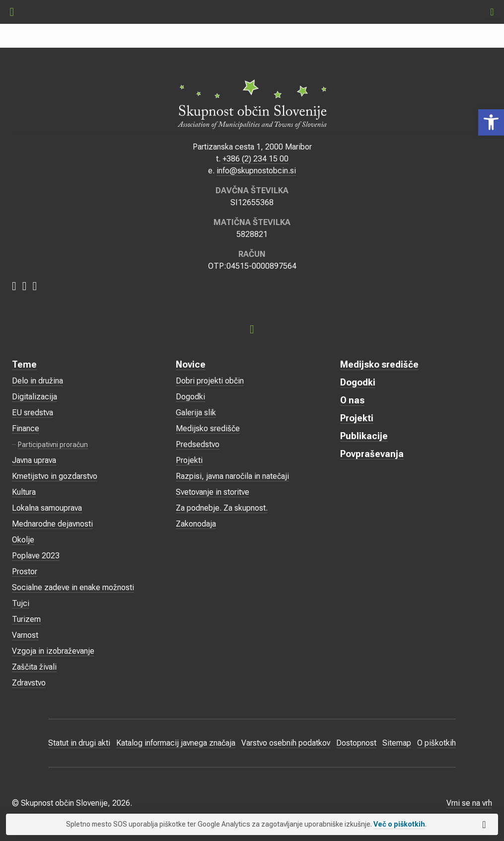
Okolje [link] (23, 540)
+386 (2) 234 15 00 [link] (255, 159)
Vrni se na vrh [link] (469, 803)
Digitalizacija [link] (35, 397)
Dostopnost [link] (356, 743)
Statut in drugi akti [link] (79, 743)
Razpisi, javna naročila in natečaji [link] (232, 476)
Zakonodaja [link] (196, 524)
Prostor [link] (25, 572)
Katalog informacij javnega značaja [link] (176, 743)
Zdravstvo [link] (29, 683)
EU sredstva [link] (33, 413)
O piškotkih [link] (436, 743)
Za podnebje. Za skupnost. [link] (222, 508)
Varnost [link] (25, 635)
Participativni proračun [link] (53, 445)
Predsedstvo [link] (198, 444)
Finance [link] (26, 428)
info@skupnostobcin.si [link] (256, 171)
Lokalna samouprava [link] (47, 508)
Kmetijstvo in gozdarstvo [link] (55, 476)
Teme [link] (24, 364)
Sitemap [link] (397, 743)
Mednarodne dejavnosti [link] (52, 524)
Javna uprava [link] (34, 460)
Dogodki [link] (190, 397)
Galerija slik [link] (196, 413)
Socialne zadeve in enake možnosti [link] (73, 587)
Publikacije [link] (364, 436)
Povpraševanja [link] (372, 454)
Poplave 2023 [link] (36, 556)
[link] (491, 122)
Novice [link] (191, 364)
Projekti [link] (189, 460)
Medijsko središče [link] (208, 428)
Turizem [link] (26, 619)
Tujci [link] (21, 603)
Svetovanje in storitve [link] (213, 492)
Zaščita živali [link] (34, 667)
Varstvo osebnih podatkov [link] (286, 743)
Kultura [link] (24, 492)
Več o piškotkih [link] (399, 824)
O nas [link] (352, 400)
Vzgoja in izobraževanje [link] (53, 651)
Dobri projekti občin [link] (210, 381)
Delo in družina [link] (37, 381)
